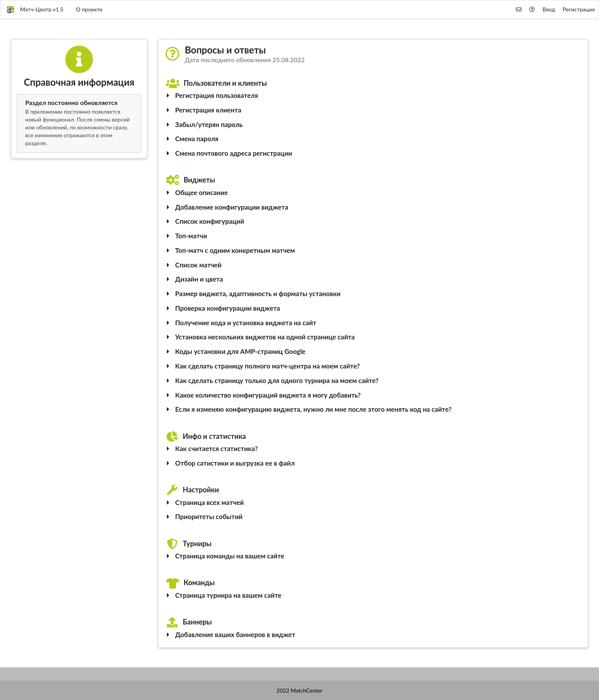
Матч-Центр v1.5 (35, 9)
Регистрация (579, 9)
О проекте (89, 9)
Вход (549, 9)
